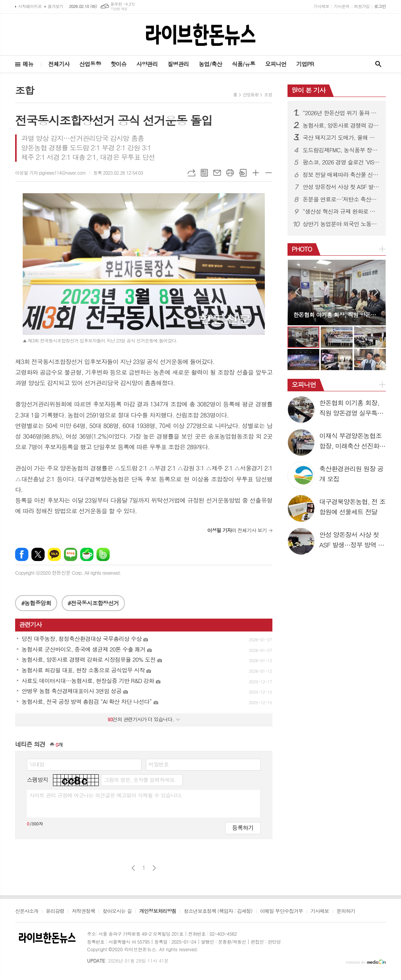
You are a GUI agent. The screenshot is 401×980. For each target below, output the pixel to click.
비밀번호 (159, 764)
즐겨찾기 (55, 6)
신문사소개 (27, 911)
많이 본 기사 (309, 90)
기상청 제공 (119, 9)
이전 (133, 868)
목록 (204, 173)
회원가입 (362, 6)
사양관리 (147, 64)
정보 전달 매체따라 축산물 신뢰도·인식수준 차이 (341, 175)
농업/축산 (210, 64)
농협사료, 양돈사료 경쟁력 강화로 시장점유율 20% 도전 (341, 125)
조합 (268, 95)
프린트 (230, 173)
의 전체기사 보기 (237, 530)
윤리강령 (55, 911)
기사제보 (321, 6)
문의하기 (346, 911)
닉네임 (37, 764)
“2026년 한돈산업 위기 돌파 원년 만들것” (341, 113)
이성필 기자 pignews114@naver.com (51, 173)
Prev (297, 292)
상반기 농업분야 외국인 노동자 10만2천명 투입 (341, 224)
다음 (154, 868)
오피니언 (276, 64)
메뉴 (28, 64)
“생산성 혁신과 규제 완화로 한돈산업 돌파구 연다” (341, 211)
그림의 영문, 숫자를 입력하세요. (140, 780)
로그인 (380, 6)
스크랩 (243, 173)
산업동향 (90, 64)
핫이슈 (118, 64)
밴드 (103, 554)
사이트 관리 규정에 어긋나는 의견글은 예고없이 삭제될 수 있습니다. (106, 795)
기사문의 (341, 6)
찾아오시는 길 (117, 911)
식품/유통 (244, 64)
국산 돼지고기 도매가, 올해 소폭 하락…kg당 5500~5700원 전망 (341, 138)
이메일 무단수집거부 (281, 911)
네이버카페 (87, 554)
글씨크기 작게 (269, 173)
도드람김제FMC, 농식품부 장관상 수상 (341, 150)
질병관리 (178, 64)
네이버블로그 (71, 554)
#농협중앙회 (36, 603)
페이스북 (22, 554)
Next (376, 292)
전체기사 (59, 64)
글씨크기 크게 (256, 173)
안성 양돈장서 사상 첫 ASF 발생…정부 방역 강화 (341, 187)
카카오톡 (54, 554)
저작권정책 (83, 911)
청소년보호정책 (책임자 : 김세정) (218, 911)
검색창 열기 (378, 64)
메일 (217, 173)
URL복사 (191, 173)
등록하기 (243, 828)
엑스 (38, 554)
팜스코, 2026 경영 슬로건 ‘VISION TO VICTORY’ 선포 (341, 162)
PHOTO (302, 249)
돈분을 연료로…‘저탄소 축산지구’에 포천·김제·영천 (341, 199)
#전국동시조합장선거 (93, 603)
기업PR (305, 64)
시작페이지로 (30, 6)
